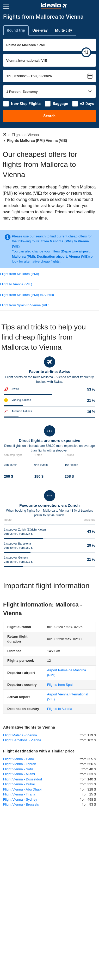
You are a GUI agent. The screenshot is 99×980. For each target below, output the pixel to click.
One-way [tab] (40, 30)
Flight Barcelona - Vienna (22, 740)
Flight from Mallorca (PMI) (20, 274)
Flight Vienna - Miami (19, 774)
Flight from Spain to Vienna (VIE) (25, 305)
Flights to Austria (60, 709)
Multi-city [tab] (64, 30)
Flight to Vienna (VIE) (16, 284)
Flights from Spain (61, 685)
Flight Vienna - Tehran (20, 764)
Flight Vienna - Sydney (20, 799)
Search (50, 116)
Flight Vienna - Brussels (21, 804)
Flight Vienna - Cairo (18, 759)
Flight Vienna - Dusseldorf (23, 779)
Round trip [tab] (16, 30)
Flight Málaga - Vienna (20, 735)
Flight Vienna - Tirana (19, 794)
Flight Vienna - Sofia (18, 769)
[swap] (86, 52)
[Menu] (6, 6)
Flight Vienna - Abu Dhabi (22, 789)
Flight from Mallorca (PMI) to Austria (27, 295)
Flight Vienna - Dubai (19, 784)
